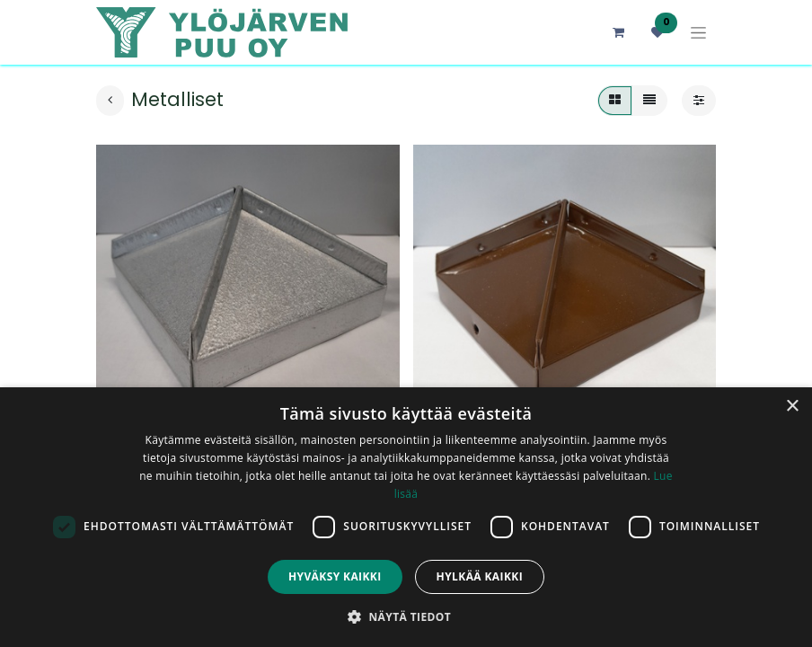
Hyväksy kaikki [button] (335, 576)
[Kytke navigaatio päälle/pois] (698, 33)
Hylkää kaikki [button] (480, 576)
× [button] (792, 407)
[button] (406, 616)
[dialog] (406, 517)
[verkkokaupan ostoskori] (618, 32)
